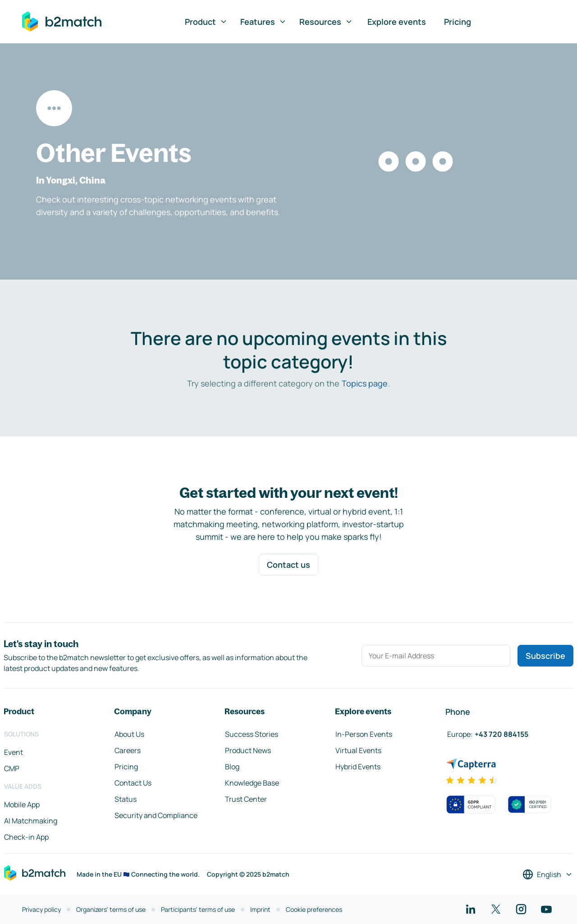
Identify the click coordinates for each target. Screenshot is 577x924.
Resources (326, 22)
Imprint (260, 909)
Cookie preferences (314, 909)
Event (14, 752)
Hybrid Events (358, 767)
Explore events (397, 22)
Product (206, 22)
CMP (12, 768)
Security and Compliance (156, 815)
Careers (128, 750)
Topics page (365, 383)
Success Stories (252, 734)
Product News (248, 750)
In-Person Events (364, 734)
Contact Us (133, 783)
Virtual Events (358, 750)
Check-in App (26, 837)
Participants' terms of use (198, 909)
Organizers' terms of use (111, 909)
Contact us (288, 565)
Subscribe (545, 656)
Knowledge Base (252, 783)
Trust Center (246, 799)
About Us (129, 734)
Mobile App (22, 804)
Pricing (458, 22)
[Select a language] (548, 874)
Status (126, 799)
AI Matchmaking (31, 821)
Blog (232, 767)
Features (263, 22)
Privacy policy (41, 909)
